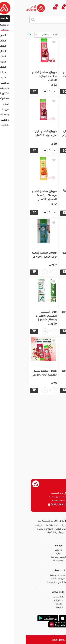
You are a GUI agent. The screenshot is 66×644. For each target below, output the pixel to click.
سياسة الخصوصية (33, 575)
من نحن (33, 550)
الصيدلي (33, 604)
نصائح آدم (33, 601)
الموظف (33, 608)
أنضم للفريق (33, 597)
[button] (39, 8)
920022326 (33, 505)
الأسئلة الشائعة (33, 557)
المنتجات (46, 28)
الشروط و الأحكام (33, 579)
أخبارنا (33, 554)
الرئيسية (59, 28)
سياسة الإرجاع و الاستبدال (33, 582)
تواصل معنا (33, 640)
